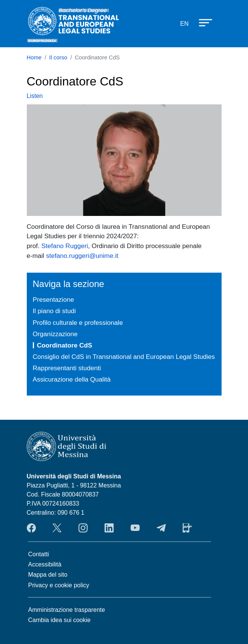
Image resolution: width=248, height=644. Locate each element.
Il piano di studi (54, 311)
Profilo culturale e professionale (78, 323)
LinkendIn (109, 528)
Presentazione (53, 299)
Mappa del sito (48, 575)
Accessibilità (45, 564)
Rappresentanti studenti (67, 368)
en (184, 24)
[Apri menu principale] (202, 22)
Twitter (57, 528)
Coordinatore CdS (65, 345)
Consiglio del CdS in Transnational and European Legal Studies (124, 357)
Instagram (83, 528)
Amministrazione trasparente (67, 610)
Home (34, 57)
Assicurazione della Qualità (72, 379)
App (187, 528)
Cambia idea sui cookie (59, 620)
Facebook (31, 528)
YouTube (135, 528)
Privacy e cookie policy (59, 585)
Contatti (39, 554)
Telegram (161, 528)
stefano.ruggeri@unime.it (82, 256)
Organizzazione (55, 334)
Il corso (58, 57)
